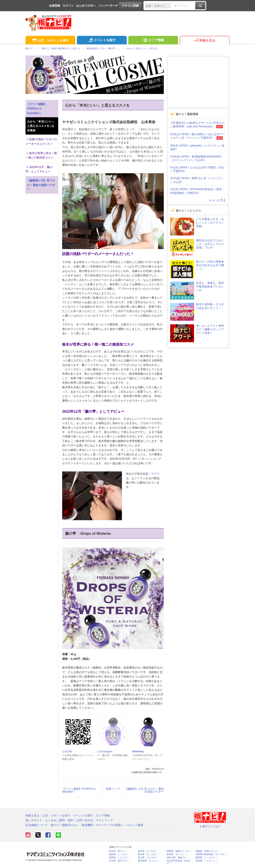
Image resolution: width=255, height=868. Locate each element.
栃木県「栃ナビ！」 (119, 851)
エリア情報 (153, 41)
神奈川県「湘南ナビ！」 (179, 858)
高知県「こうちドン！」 (208, 861)
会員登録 (55, 6)
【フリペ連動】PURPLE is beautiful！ (79, 790)
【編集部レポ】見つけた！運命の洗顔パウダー (144, 790)
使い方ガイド (34, 820)
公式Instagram (105, 752)
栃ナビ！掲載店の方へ (65, 825)
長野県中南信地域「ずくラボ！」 (212, 854)
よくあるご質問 (55, 820)
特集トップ (113, 789)
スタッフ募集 (135, 825)
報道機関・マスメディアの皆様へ (103, 825)
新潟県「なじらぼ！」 (149, 854)
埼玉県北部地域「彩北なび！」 (179, 862)
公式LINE (67, 752)
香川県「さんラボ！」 (149, 858)
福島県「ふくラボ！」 (120, 854)
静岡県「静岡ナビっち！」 (180, 851)
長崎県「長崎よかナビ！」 (209, 851)
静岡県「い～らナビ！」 (208, 858)
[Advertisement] (198, 82)
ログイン (68, 6)
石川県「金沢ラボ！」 (120, 861)
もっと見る (217, 200)
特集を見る (204, 41)
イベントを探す (102, 41)
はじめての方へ (86, 6)
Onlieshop (138, 752)
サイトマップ (104, 820)
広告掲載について (37, 825)
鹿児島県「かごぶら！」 (150, 861)
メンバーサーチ (108, 6)
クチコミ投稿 (130, 6)
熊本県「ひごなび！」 (149, 851)
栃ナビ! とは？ (210, 826)
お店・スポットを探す (50, 41)
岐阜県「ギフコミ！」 (178, 854)
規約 (71, 820)
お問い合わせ (85, 820)
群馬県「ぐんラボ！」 (120, 858)
